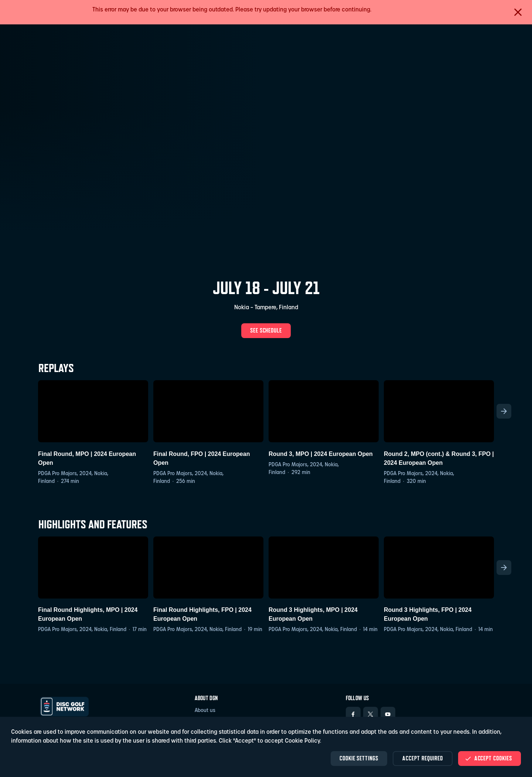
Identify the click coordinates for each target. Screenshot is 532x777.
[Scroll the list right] (504, 411)
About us (205, 711)
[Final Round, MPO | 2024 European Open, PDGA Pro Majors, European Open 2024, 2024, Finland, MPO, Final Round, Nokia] (93, 433)
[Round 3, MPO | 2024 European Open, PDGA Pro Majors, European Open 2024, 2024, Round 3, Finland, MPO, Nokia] (324, 428)
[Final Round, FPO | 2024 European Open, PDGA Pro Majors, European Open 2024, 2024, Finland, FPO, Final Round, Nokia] (208, 433)
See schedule (266, 330)
